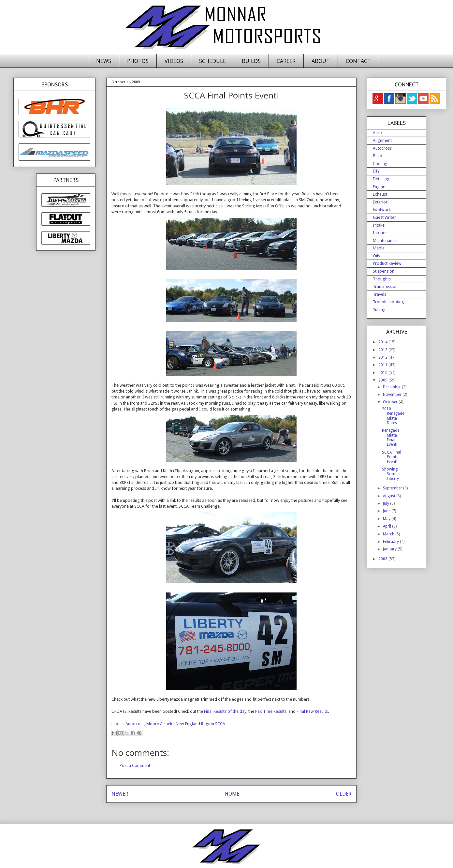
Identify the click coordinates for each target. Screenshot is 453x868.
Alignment (382, 140)
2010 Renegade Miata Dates (393, 416)
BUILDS (251, 61)
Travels (380, 294)
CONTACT (358, 61)
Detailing (381, 179)
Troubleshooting (388, 302)
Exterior (380, 202)
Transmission (385, 286)
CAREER (286, 61)
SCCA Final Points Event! (392, 457)
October (391, 402)
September (393, 488)
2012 (383, 357)
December (392, 387)
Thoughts (382, 279)
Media (379, 248)
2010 (383, 373)
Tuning (379, 310)
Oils (376, 256)
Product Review (387, 263)
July (387, 503)
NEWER (120, 794)
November (393, 395)
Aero (377, 133)
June (387, 511)
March (389, 534)
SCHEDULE (212, 61)
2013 (383, 350)
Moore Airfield (160, 724)
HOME (232, 794)
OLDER (344, 794)
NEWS (104, 61)
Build (378, 156)
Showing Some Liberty (390, 474)
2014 (383, 342)
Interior (380, 233)
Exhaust (380, 194)
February (391, 542)
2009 (383, 380)
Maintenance (385, 240)
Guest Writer (384, 217)
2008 (383, 559)
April (387, 526)
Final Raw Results (312, 711)
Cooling (380, 164)
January (390, 549)
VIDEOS (174, 61)
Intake (379, 225)
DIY (376, 171)
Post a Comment (135, 765)
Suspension (384, 271)
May (387, 519)
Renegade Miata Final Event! (391, 437)
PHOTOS (138, 61)
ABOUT (321, 61)
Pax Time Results (270, 711)
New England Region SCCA (200, 724)
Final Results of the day (225, 711)
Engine (379, 187)
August (390, 496)
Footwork (382, 210)
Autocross (135, 724)
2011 (383, 365)
